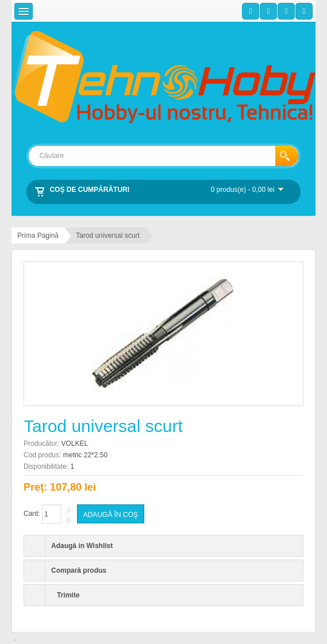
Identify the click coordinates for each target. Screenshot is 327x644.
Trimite (68, 595)
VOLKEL (74, 444)
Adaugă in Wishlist (82, 546)
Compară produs (79, 570)
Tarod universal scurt (108, 236)
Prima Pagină (38, 236)
